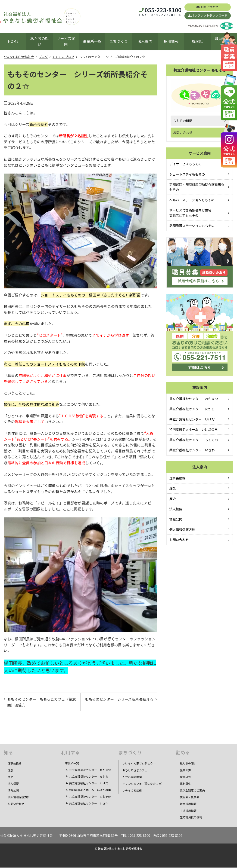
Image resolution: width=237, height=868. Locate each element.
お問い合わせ (209, 7)
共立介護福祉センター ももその (194, 440)
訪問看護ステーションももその (192, 226)
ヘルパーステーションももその (192, 200)
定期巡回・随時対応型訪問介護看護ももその (197, 187)
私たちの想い (40, 41)
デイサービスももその (186, 164)
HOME (13, 41)
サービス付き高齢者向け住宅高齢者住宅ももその (190, 213)
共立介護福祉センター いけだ (192, 419)
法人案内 (145, 41)
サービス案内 (66, 41)
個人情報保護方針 (182, 529)
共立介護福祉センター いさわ (192, 450)
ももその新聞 (183, 121)
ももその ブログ (63, 57)
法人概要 (176, 509)
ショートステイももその (187, 174)
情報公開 (176, 519)
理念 (173, 488)
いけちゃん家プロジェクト (139, 764)
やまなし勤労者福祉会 (19, 57)
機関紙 (197, 41)
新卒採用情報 (188, 804)
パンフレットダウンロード (209, 15)
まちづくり (118, 41)
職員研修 (185, 778)
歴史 (173, 499)
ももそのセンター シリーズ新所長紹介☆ (120, 702)
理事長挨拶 (178, 478)
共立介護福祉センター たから (192, 409)
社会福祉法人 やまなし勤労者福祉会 (26, 836)
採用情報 (171, 41)
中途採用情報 (188, 811)
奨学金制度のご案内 (192, 791)
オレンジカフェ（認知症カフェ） (143, 784)
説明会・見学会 (190, 798)
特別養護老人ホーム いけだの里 (194, 429)
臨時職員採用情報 (191, 818)
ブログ (43, 57)
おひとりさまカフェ (135, 771)
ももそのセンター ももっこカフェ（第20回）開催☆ (41, 702)
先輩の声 (185, 771)
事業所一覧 (92, 41)
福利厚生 (185, 784)
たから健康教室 (132, 778)
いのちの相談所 (132, 791)
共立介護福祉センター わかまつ (194, 399)
